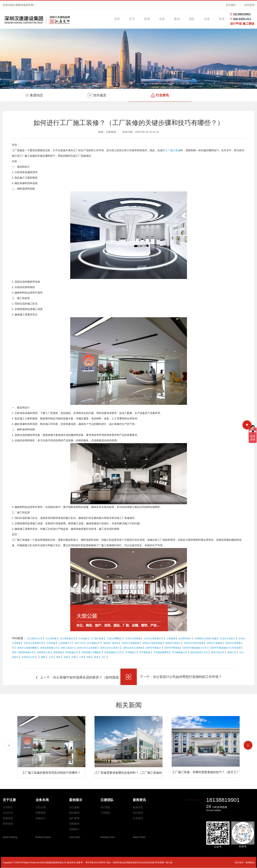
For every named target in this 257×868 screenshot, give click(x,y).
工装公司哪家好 (114, 639)
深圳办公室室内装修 (194, 643)
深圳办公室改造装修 (152, 643)
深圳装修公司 (72, 652)
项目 (58, 657)
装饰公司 (232, 652)
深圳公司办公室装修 (87, 648)
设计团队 (106, 807)
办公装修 (83, 639)
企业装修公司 (65, 643)
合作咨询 (249, 5)
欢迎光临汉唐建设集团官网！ (19, 5)
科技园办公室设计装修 (206, 639)
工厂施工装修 (173, 150)
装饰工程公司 (218, 652)
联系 (222, 19)
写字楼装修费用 (161, 652)
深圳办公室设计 (173, 643)
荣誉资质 (8, 824)
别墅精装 (41, 813)
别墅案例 (74, 824)
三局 (81, 657)
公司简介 (8, 807)
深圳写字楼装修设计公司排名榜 (225, 648)
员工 (104, 657)
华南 (89, 657)
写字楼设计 (131, 652)
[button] (248, 745)
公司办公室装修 (133, 639)
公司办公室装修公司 (153, 639)
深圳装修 (58, 652)
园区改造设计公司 (199, 652)
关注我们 (231, 5)
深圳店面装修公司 (49, 648)
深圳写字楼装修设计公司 (195, 648)
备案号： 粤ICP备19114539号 (91, 863)
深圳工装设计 (67, 648)
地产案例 (74, 818)
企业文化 (8, 813)
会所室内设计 (185, 639)
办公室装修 (51, 639)
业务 (162, 19)
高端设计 (41, 818)
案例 (177, 19)
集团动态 (138, 807)
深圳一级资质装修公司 (23, 652)
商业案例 (74, 813)
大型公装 (41, 807)
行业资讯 (138, 818)
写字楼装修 (145, 652)
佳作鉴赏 (138, 813)
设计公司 (79, 643)
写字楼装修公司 (179, 652)
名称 (66, 657)
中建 (74, 657)
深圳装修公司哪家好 (91, 652)
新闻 (147, 19)
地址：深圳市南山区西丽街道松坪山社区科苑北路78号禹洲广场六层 (139, 863)
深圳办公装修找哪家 (27, 648)
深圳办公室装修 (214, 643)
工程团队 (106, 813)
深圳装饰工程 (43, 652)
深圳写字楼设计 (153, 648)
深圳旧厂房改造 (111, 643)
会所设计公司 (28, 657)
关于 (132, 19)
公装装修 (171, 639)
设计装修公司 (93, 643)
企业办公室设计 (227, 639)
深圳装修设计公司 (113, 652)
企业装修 (51, 643)
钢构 (43, 657)
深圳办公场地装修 (130, 643)
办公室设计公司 (35, 639)
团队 (192, 19)
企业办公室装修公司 (34, 643)
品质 (207, 19)
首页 (117, 19)
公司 (51, 657)
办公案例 (74, 807)
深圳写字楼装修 (172, 648)
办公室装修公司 (67, 639)
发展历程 (8, 818)
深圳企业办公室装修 (133, 648)
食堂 (96, 657)
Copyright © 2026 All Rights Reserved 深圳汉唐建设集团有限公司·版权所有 (40, 863)
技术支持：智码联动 (245, 863)
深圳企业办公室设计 (110, 648)
